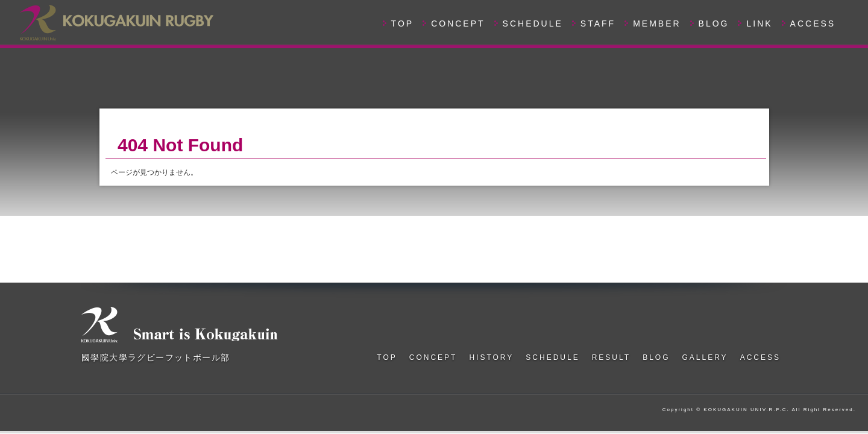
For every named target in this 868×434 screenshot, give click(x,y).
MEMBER (657, 24)
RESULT (611, 357)
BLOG (714, 24)
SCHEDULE (533, 24)
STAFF (598, 24)
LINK (759, 24)
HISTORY (491, 357)
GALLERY (705, 357)
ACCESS (813, 24)
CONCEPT (458, 24)
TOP (403, 24)
